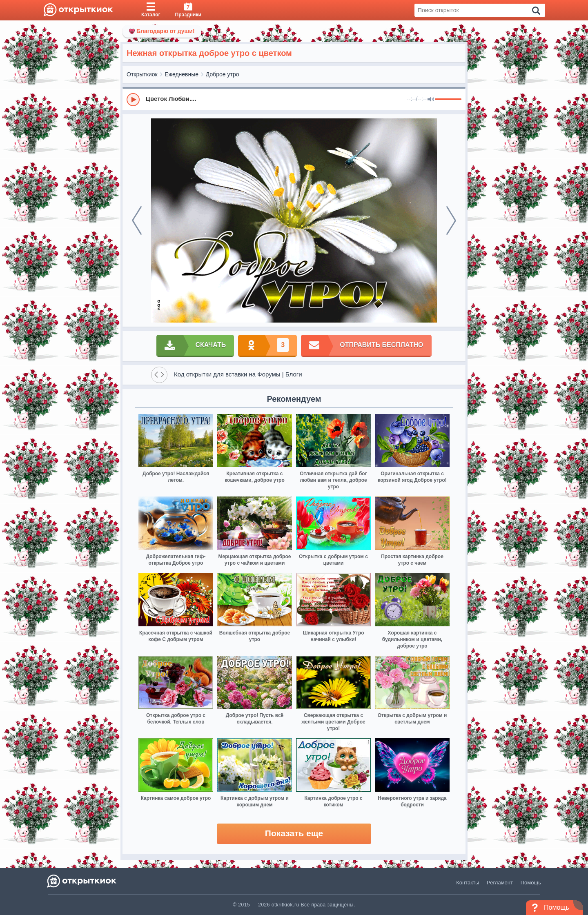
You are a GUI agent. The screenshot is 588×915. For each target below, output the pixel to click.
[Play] (133, 100)
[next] (451, 220)
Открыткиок (142, 74)
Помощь (531, 883)
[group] (294, 99)
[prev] (137, 220)
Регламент (500, 883)
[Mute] (431, 100)
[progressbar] (448, 100)
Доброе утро (223, 74)
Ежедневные (182, 74)
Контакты (468, 883)
